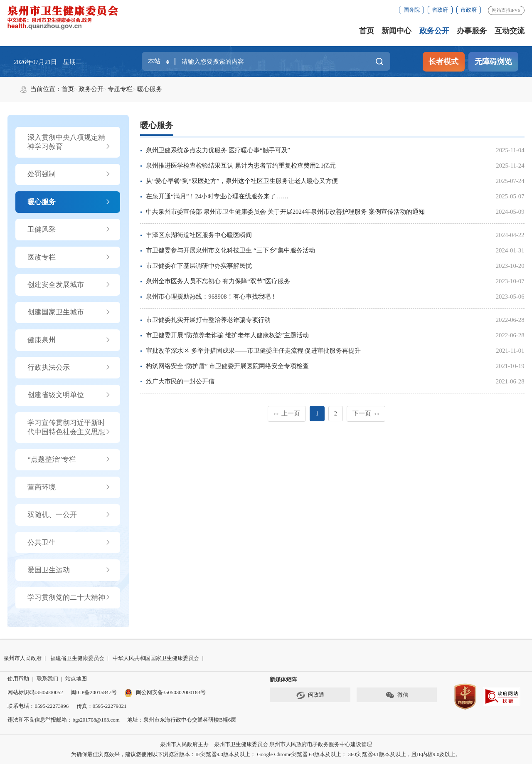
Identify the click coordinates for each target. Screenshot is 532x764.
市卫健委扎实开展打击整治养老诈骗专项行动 (208, 320)
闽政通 (310, 695)
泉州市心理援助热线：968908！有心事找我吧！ (211, 297)
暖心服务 (150, 89)
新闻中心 (397, 31)
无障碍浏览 (493, 62)
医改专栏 (69, 257)
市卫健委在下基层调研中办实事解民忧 (199, 266)
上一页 (287, 413)
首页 (367, 31)
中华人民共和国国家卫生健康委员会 (156, 658)
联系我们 (47, 679)
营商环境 (69, 487)
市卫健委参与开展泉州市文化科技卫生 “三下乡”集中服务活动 (230, 250)
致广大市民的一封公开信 (180, 381)
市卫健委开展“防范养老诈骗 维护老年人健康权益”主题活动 (227, 335)
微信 (397, 695)
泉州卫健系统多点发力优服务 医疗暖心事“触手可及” (218, 150)
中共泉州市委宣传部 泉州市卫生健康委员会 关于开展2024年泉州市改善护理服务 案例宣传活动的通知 (285, 212)
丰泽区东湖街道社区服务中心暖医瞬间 (199, 235)
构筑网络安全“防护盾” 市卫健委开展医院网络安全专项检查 (227, 366)
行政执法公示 (69, 368)
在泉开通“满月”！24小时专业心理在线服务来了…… (217, 196)
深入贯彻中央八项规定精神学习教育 (69, 142)
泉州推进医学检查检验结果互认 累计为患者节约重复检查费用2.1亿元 (241, 166)
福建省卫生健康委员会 (77, 658)
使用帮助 (18, 679)
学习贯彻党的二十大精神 (69, 598)
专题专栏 (120, 89)
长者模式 (443, 62)
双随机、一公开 (69, 515)
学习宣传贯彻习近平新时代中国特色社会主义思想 (69, 428)
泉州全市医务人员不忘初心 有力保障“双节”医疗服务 (218, 281)
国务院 (412, 10)
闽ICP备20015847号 (94, 692)
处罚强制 (69, 174)
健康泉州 (69, 340)
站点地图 (76, 679)
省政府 (440, 10)
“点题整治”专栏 (69, 460)
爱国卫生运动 (69, 570)
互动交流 (510, 31)
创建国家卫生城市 (69, 312)
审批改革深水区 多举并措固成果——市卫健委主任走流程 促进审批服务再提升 (253, 351)
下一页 (366, 413)
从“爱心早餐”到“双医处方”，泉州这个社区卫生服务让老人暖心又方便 (242, 181)
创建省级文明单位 (69, 395)
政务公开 (434, 31)
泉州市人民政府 (23, 658)
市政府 (469, 10)
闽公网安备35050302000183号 (165, 692)
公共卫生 (69, 543)
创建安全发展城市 (69, 285)
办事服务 (472, 31)
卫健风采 (69, 230)
